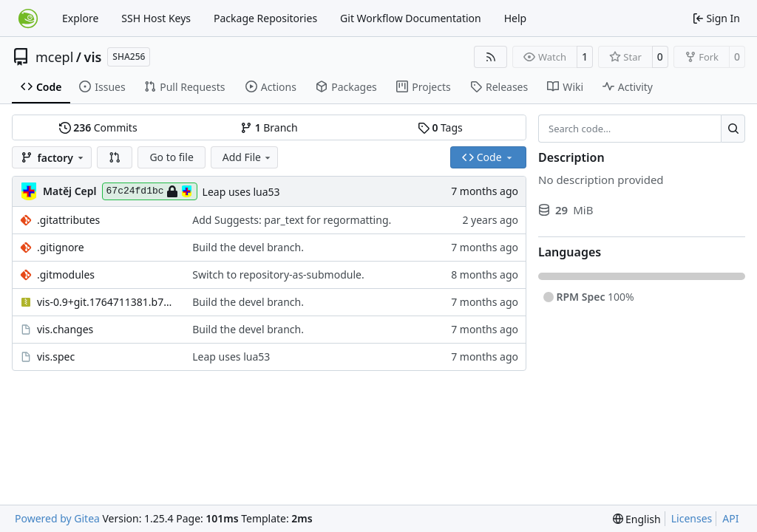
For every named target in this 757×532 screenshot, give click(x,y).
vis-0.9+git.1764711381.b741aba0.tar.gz (107, 302)
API (730, 518)
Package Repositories (265, 18)
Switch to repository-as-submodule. (278, 274)
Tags (440, 127)
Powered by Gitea (57, 518)
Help (516, 18)
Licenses (692, 518)
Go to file (171, 157)
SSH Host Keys (156, 18)
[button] (115, 157)
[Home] (28, 18)
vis (93, 57)
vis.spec (56, 357)
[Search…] (733, 129)
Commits (98, 127)
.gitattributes (68, 220)
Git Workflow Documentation (411, 18)
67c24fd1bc (150, 191)
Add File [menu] (248, 157)
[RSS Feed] (491, 57)
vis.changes (65, 329)
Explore (80, 18)
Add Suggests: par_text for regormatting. (292, 220)
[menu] (637, 519)
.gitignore (61, 247)
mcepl (54, 57)
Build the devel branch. (248, 247)
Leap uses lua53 (241, 192)
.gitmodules (66, 274)
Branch (269, 127)
